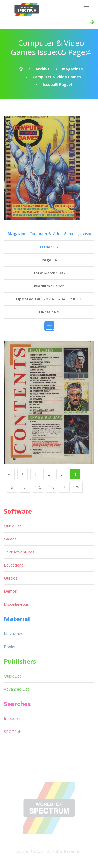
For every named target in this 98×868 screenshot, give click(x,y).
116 (51, 487)
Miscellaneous (16, 604)
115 (38, 487)
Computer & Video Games (57, 77)
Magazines (73, 69)
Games (10, 539)
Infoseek (12, 718)
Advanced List (16, 689)
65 (49, 247)
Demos (10, 591)
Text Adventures (19, 552)
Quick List (13, 526)
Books (10, 647)
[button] (92, 22)
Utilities (11, 578)
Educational (14, 565)
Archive (43, 69)
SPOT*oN (13, 731)
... (25, 487)
